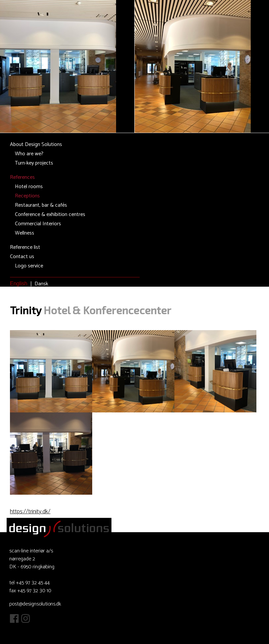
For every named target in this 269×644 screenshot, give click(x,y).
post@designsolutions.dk (35, 604)
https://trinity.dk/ (30, 512)
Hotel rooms (29, 187)
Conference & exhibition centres (50, 215)
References (22, 177)
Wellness (25, 233)
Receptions (27, 196)
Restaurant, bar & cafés (41, 205)
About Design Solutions (36, 144)
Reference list (25, 247)
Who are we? (29, 154)
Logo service (29, 266)
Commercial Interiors (38, 224)
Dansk (41, 284)
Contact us (22, 257)
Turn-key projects (34, 163)
